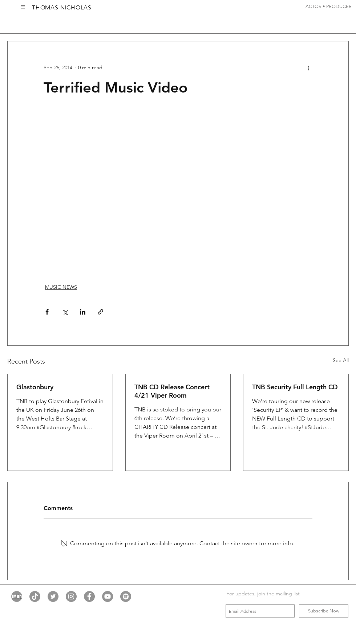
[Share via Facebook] (47, 312)
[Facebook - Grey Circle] (89, 596)
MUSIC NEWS (61, 287)
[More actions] (308, 67)
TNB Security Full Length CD (295, 387)
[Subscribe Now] (324, 611)
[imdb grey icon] (17, 596)
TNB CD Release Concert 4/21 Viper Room (172, 391)
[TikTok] (35, 596)
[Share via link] (100, 312)
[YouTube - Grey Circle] (108, 596)
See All (341, 360)
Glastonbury (35, 387)
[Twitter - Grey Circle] (53, 596)
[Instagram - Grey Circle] (71, 596)
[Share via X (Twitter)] (65, 312)
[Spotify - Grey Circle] (126, 596)
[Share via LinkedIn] (83, 312)
